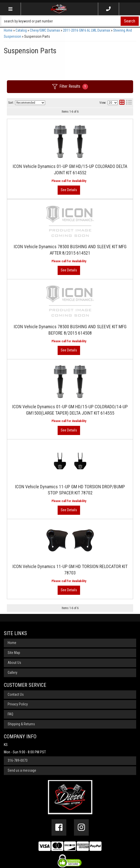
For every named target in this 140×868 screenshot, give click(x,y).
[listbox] (30, 103)
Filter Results (70, 87)
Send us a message (22, 770)
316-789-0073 (18, 760)
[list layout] (129, 103)
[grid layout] (122, 103)
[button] (70, 21)
